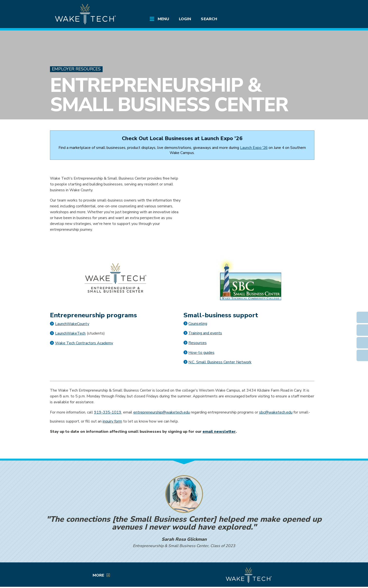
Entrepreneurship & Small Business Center (169, 95)
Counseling (198, 324)
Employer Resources (76, 69)
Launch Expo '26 (254, 148)
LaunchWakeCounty (72, 324)
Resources (197, 343)
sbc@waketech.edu (276, 412)
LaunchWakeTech (70, 333)
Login (185, 19)
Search (209, 19)
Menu (163, 19)
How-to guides (201, 353)
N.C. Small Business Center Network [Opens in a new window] (220, 362)
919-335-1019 (108, 412)
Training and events (205, 333)
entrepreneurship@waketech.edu (162, 412)
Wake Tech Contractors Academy (84, 343)
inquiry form (112, 421)
